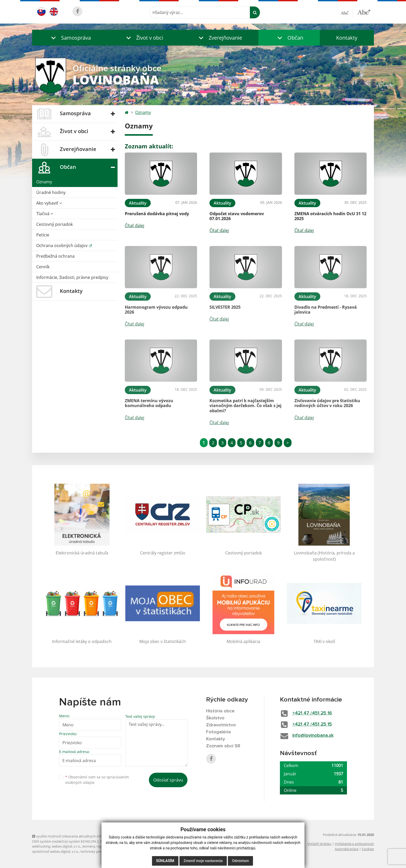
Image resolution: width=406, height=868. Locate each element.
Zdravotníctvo (221, 725)
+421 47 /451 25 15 (312, 724)
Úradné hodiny (51, 192)
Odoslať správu (168, 780)
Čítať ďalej (135, 226)
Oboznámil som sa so (97, 780)
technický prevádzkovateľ (100, 851)
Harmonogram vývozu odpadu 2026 (156, 310)
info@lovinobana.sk (313, 735)
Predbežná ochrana (55, 256)
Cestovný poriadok (55, 224)
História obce (220, 711)
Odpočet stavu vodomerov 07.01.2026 (237, 216)
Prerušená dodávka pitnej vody (157, 214)
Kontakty (347, 38)
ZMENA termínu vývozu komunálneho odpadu (149, 403)
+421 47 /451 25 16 (312, 713)
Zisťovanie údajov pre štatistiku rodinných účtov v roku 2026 (327, 403)
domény (89, 846)
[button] (70, 38)
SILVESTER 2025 (225, 307)
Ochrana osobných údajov (62, 245)
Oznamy (44, 182)
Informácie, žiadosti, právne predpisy (72, 277)
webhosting (41, 846)
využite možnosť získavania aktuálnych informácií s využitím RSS (83, 836)
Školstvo (215, 718)
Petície (43, 235)
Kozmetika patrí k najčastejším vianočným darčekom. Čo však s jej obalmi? (245, 406)
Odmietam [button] (240, 861)
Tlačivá (45, 214)
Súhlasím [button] (165, 861)
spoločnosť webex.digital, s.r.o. (56, 851)
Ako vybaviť (49, 203)
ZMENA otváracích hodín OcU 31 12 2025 (330, 216)
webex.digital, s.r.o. (66, 846)
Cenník (43, 267)
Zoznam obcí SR (223, 746)
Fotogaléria (218, 732)
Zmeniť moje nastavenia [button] (203, 861)
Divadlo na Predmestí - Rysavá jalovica (326, 310)
